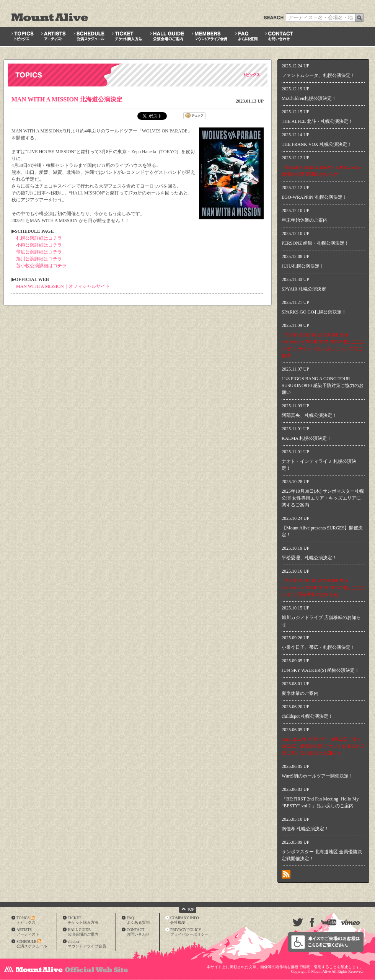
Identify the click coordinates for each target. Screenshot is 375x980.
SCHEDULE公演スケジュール (32, 944)
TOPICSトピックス (26, 920)
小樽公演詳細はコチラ (39, 245)
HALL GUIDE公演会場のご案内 (83, 932)
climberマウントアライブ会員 (87, 944)
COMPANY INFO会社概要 (185, 920)
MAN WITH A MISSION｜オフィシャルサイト (63, 286)
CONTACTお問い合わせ (138, 932)
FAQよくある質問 (138, 920)
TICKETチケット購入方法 (83, 920)
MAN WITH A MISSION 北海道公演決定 (67, 99)
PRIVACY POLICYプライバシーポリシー (189, 932)
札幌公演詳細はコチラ (39, 238)
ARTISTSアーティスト (28, 932)
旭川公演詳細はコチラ (39, 259)
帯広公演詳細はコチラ (39, 252)
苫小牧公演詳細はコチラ (41, 266)
